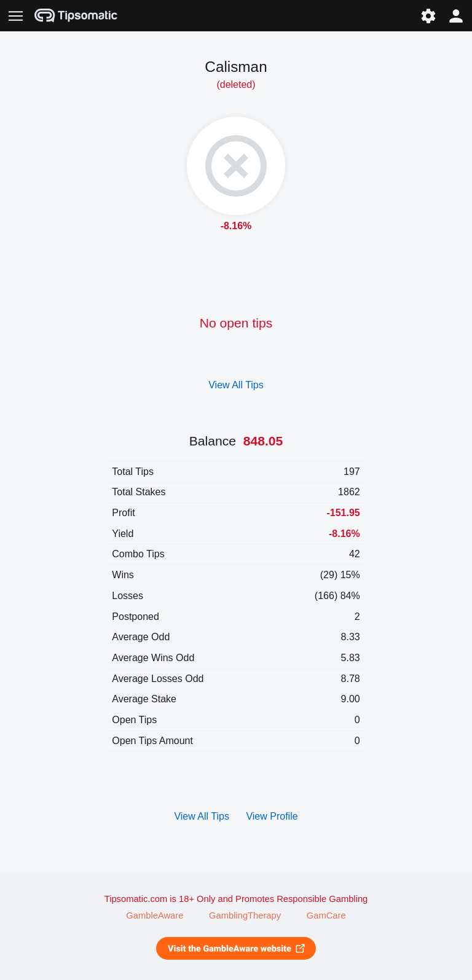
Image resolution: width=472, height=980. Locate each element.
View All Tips (236, 385)
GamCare (326, 915)
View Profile (272, 816)
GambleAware (155, 915)
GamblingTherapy (245, 915)
